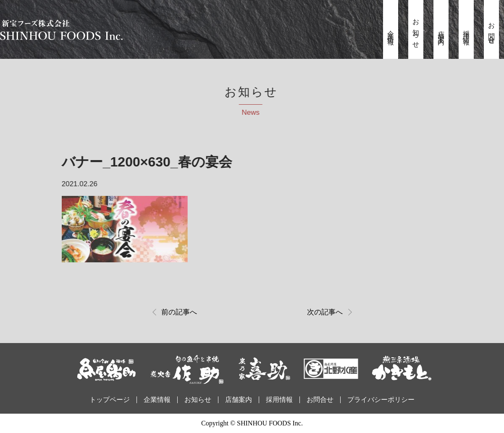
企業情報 (391, 31)
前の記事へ (179, 312)
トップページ (110, 400)
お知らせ (416, 31)
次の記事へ (325, 312)
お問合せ (492, 31)
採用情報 (466, 31)
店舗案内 (441, 31)
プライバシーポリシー (381, 400)
